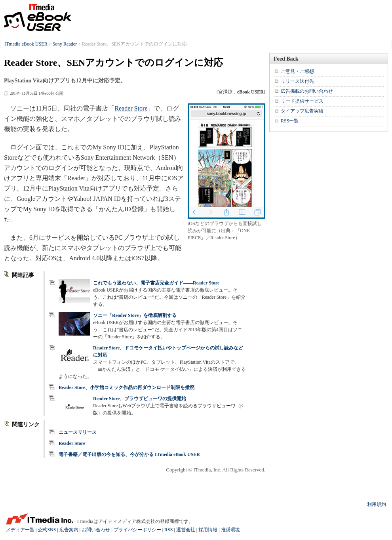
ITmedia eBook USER (38, 17)
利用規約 (377, 504)
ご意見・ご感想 (297, 71)
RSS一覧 (290, 121)
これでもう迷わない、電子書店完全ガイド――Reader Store (156, 283)
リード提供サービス (302, 101)
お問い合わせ (96, 530)
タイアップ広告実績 (302, 111)
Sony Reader (65, 44)
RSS (168, 530)
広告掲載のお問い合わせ (307, 91)
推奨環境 (230, 530)
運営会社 (186, 530)
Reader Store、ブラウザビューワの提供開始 (140, 399)
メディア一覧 (20, 530)
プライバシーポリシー (137, 530)
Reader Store (131, 108)
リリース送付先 (297, 81)
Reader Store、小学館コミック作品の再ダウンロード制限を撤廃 (127, 387)
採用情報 (208, 530)
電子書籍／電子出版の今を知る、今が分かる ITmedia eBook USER (129, 454)
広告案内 (69, 530)
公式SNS (47, 530)
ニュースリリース (78, 432)
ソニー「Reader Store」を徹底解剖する (135, 315)
